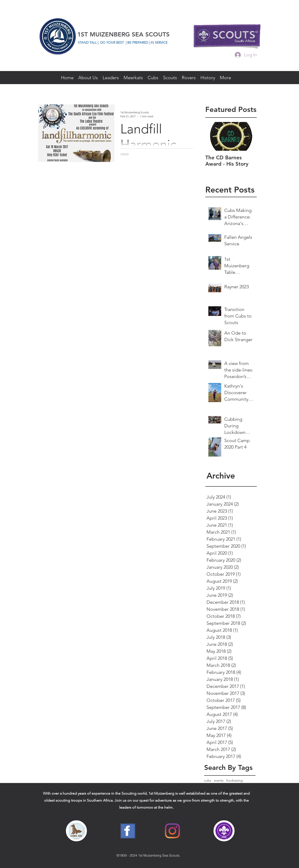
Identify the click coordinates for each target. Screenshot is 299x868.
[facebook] (258, 65)
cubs (208, 780)
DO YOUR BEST (112, 43)
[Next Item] (249, 137)
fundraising (235, 780)
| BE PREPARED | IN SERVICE (147, 43)
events (219, 780)
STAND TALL (88, 43)
